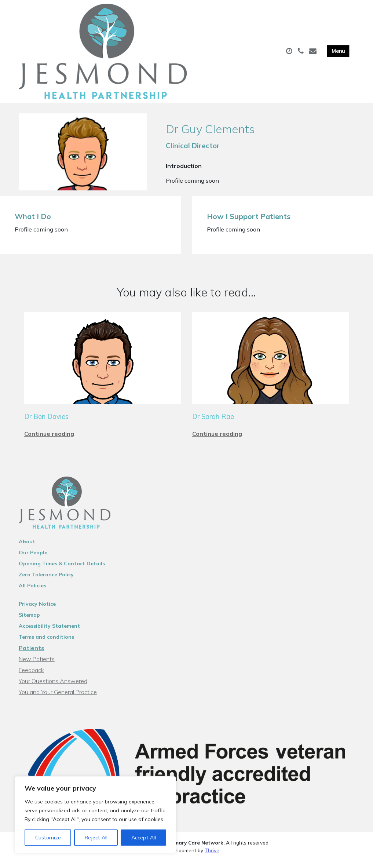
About (27, 551)
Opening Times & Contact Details (62, 573)
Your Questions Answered (53, 690)
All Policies (32, 595)
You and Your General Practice (58, 701)
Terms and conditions (46, 646)
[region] (95, 815)
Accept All (144, 838)
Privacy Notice (37, 613)
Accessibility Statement (49, 635)
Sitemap (29, 624)
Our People (33, 562)
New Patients (37, 668)
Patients (32, 657)
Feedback (31, 679)
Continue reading (49, 443)
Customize (48, 838)
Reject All (96, 838)
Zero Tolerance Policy (46, 584)
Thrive (212, 859)
